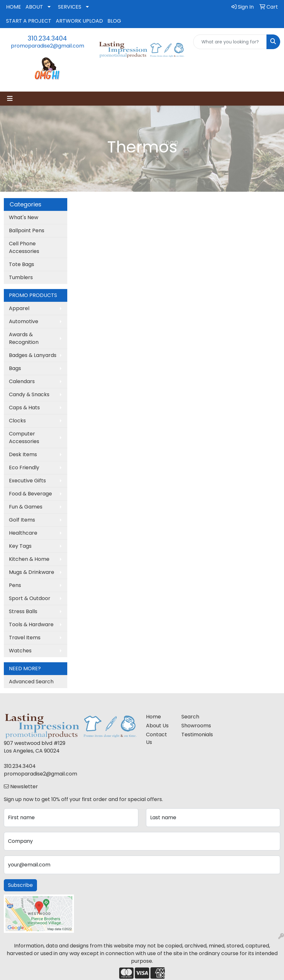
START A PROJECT (29, 21)
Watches (20, 651)
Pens (15, 585)
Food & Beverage (30, 494)
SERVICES (70, 7)
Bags (15, 368)
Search (190, 717)
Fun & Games (26, 507)
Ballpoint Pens (27, 230)
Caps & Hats (24, 408)
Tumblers (21, 277)
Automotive (24, 321)
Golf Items (22, 520)
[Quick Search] (230, 42)
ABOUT (34, 7)
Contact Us (157, 738)
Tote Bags (22, 264)
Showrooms (195, 726)
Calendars (22, 381)
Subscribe (20, 885)
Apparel (19, 308)
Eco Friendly (24, 468)
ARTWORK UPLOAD (79, 21)
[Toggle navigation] (10, 99)
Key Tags (20, 546)
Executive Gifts (27, 481)
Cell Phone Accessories (24, 247)
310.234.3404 (47, 38)
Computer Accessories (24, 438)
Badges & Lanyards (33, 355)
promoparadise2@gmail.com (47, 46)
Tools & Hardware (31, 624)
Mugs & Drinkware (32, 572)
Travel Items (25, 638)
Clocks (17, 421)
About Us (157, 726)
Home (153, 717)
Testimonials (195, 735)
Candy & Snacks (29, 394)
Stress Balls (23, 611)
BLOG (114, 21)
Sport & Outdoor (30, 598)
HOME (14, 7)
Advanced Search (31, 682)
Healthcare (23, 533)
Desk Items (23, 454)
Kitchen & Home (29, 559)
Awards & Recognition (24, 338)
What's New (24, 217)
